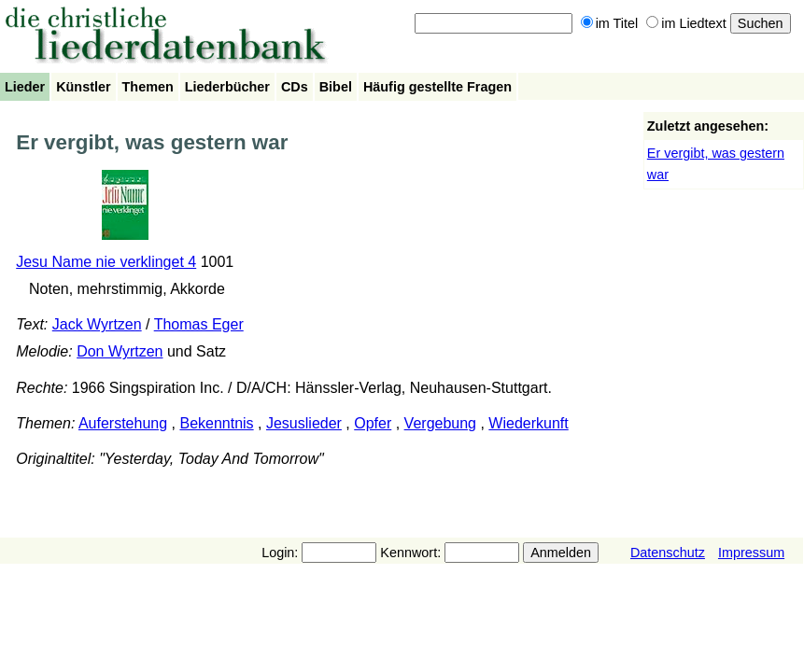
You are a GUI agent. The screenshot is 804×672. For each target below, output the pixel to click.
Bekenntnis (216, 423)
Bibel (336, 87)
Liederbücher (227, 87)
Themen (148, 87)
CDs (295, 87)
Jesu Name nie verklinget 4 (106, 262)
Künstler (83, 87)
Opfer (373, 423)
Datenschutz (668, 553)
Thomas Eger (199, 324)
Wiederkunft (528, 423)
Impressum (751, 553)
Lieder (25, 87)
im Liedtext (686, 23)
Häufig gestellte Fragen (437, 87)
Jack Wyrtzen (97, 324)
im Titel (610, 23)
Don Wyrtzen (120, 351)
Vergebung (440, 423)
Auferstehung (123, 423)
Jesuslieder (304, 423)
